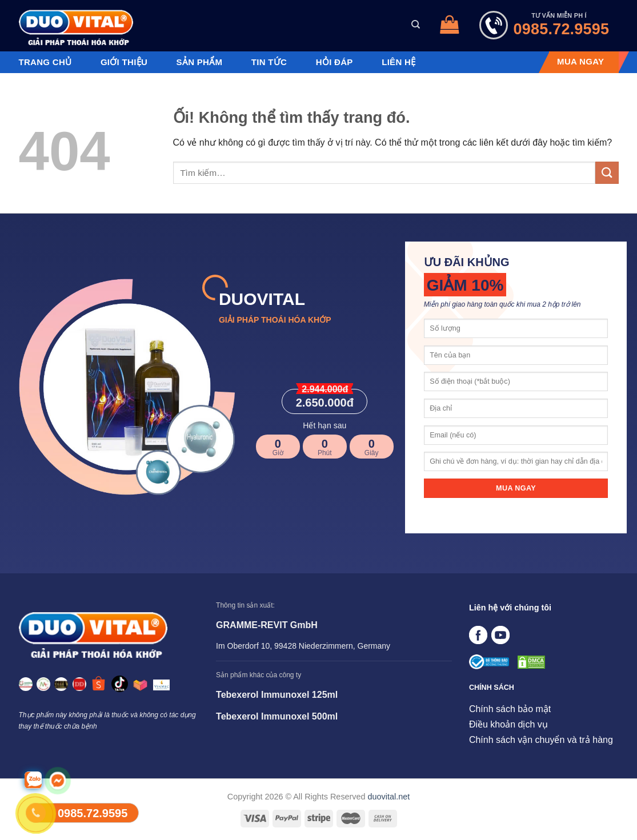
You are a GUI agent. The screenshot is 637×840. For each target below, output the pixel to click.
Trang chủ (45, 62)
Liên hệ (398, 62)
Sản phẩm (200, 62)
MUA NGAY (580, 62)
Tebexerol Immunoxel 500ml (277, 716)
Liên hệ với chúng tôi (510, 608)
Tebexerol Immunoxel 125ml (277, 695)
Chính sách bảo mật (510, 709)
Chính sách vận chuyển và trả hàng (541, 740)
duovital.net (389, 797)
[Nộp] (607, 173)
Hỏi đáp (334, 62)
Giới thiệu (124, 62)
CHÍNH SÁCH (492, 688)
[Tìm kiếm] (416, 25)
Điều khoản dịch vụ (508, 724)
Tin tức (269, 62)
